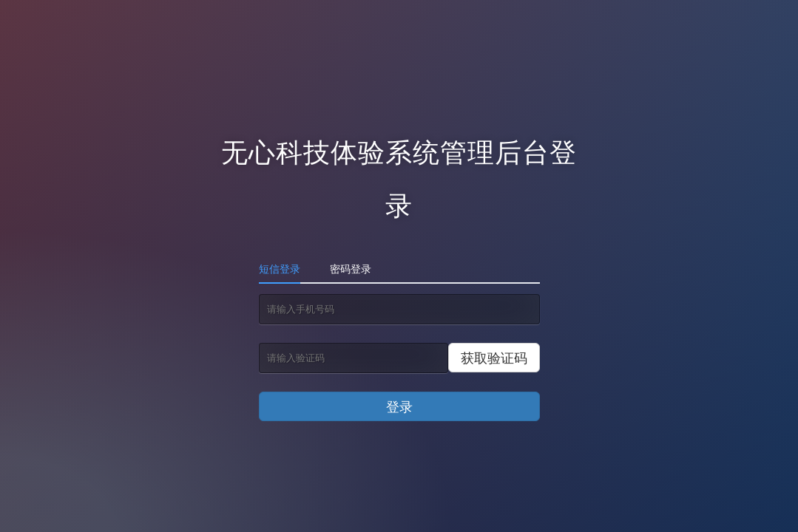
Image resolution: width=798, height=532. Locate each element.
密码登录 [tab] (351, 269)
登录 (399, 406)
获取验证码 (494, 358)
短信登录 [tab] (280, 269)
